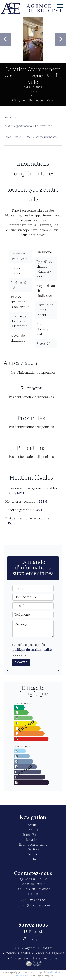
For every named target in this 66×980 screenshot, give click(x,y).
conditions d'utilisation (23, 976)
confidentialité (53, 972)
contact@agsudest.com (33, 905)
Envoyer (21, 662)
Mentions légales (18, 953)
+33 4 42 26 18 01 (33, 900)
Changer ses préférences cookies (35, 958)
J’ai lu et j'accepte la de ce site (32, 650)
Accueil (8, 118)
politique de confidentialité (32, 650)
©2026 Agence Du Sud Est (33, 948)
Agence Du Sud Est (33, 879)
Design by (34, 964)
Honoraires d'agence (49, 953)
